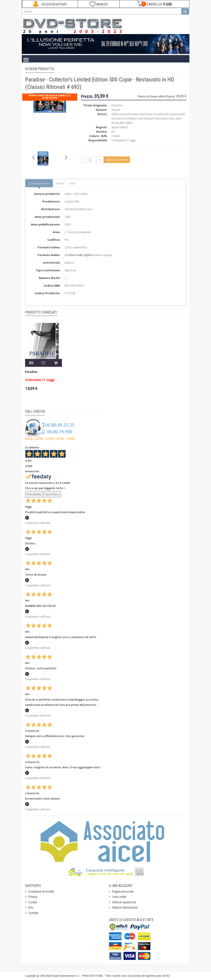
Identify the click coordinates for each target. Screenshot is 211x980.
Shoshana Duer (165, 118)
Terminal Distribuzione (78, 209)
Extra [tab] (73, 183)
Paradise (31, 372)
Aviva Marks (128, 118)
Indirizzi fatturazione (125, 907)
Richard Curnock (169, 114)
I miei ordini (119, 897)
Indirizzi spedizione (124, 902)
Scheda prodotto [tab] (39, 183)
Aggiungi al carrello (117, 160)
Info (31, 907)
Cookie (33, 902)
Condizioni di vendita (41, 892)
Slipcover (70, 270)
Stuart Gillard (119, 127)
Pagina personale (123, 892)
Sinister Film (72, 201)
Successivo (52, 494)
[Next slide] (66, 158)
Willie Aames (119, 114)
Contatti (33, 913)
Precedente (34, 494)
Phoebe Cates (137, 114)
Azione (116, 110)
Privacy (33, 897)
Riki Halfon (127, 123)
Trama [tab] (60, 183)
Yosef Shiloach (146, 118)
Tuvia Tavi (152, 114)
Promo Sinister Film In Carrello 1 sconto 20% (50, 97)
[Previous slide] (34, 158)
